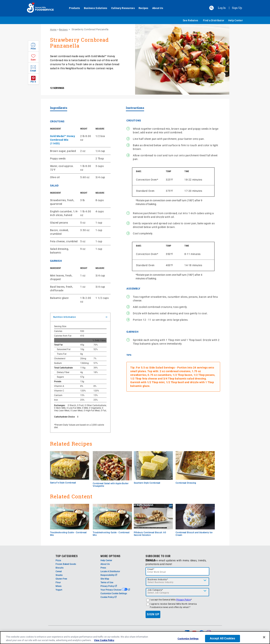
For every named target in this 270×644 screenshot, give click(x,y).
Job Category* (155, 590)
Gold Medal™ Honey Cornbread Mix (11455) (63, 140)
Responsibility (109, 575)
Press (103, 568)
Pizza (58, 560)
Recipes (141, 8)
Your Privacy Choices (115, 590)
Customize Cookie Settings (114, 593)
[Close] (264, 638)
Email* (151, 569)
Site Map (105, 579)
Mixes (59, 586)
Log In (222, 8)
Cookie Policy (108, 597)
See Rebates (190, 20)
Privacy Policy (109, 586)
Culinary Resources (121, 8)
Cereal (59, 571)
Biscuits (60, 568)
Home (53, 30)
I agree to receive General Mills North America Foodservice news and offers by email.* (173, 606)
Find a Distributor (214, 20)
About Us (156, 8)
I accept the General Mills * (171, 600)
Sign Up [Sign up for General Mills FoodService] (237, 8)
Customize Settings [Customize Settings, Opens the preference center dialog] (188, 640)
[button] (211, 8)
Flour (58, 582)
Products (73, 8)
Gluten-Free (61, 579)
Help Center (235, 20)
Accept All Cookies (223, 639)
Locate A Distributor (110, 571)
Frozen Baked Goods (66, 564)
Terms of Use (107, 582)
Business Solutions (94, 8)
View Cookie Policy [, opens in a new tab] (104, 641)
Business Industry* (158, 580)
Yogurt (59, 590)
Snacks (59, 575)
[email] (177, 571)
